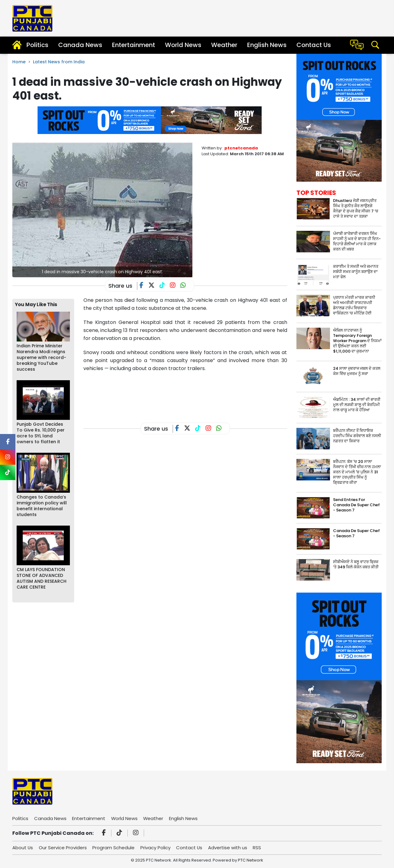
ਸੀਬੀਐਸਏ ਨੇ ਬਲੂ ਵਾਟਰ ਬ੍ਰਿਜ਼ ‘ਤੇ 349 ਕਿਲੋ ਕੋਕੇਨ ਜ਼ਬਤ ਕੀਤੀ (356, 564)
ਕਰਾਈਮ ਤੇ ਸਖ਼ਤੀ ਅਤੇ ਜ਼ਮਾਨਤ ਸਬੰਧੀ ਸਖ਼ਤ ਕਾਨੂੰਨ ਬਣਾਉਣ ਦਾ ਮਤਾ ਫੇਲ (356, 272)
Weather (224, 45)
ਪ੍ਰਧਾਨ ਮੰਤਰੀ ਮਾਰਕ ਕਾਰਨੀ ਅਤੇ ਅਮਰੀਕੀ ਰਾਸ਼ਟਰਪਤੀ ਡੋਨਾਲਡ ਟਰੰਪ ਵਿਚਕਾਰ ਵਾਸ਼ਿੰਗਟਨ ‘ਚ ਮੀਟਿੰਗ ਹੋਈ (354, 305)
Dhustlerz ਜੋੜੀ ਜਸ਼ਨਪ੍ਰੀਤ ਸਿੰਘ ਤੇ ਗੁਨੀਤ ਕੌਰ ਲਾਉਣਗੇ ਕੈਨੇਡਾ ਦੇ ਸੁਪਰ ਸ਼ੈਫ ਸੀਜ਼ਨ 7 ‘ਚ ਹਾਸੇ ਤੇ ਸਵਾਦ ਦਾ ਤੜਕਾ (356, 208)
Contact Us (314, 45)
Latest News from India (59, 62)
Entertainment (134, 45)
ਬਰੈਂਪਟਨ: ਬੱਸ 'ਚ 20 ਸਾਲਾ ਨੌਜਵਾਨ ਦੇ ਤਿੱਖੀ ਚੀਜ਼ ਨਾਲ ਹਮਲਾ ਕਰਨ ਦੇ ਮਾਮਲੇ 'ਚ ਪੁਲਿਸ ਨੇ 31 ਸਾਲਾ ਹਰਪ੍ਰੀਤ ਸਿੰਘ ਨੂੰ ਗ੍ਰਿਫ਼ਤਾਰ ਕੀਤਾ (357, 472)
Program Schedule (114, 848)
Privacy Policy (156, 848)
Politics (37, 45)
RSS (258, 848)
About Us (23, 848)
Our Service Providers (63, 848)
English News (267, 45)
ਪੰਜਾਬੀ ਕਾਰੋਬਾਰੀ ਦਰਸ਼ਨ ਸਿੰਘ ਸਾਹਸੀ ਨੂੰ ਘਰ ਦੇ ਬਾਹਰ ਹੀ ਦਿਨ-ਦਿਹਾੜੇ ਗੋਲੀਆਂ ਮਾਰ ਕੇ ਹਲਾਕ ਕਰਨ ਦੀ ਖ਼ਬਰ (357, 241)
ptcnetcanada (241, 148)
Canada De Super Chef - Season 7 (356, 533)
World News (183, 45)
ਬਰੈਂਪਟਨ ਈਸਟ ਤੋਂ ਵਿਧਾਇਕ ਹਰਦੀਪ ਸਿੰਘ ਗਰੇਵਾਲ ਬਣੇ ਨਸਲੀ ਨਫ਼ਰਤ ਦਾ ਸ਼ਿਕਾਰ (357, 436)
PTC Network (251, 860)
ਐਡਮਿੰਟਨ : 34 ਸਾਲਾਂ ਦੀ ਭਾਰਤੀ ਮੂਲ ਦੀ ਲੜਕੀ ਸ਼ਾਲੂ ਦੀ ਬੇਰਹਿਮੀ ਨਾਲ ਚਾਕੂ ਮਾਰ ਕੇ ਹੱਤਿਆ (357, 405)
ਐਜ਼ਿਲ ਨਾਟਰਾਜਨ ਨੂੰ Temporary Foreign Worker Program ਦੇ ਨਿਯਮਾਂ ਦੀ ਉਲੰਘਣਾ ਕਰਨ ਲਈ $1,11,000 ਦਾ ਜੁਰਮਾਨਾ (357, 341)
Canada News (80, 45)
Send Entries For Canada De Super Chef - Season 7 (356, 505)
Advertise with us (229, 848)
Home (19, 62)
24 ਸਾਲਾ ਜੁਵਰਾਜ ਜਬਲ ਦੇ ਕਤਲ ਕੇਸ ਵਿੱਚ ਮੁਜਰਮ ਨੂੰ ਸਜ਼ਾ (357, 371)
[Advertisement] (195, 393)
